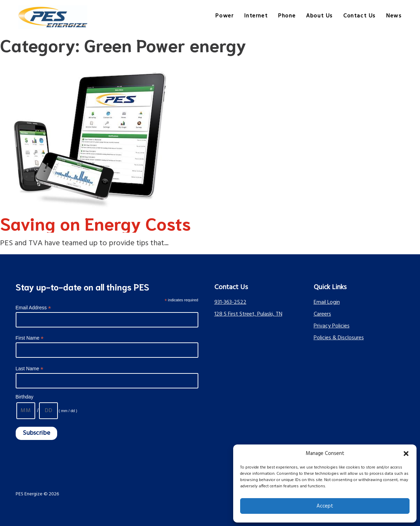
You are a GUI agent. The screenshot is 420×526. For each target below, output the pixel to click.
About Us (319, 16)
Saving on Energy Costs (95, 223)
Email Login (327, 302)
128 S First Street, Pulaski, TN (248, 314)
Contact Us (360, 16)
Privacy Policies (332, 326)
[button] (406, 454)
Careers (322, 314)
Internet (256, 16)
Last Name (30, 369)
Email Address (33, 308)
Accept (325, 506)
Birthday (25, 397)
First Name (30, 338)
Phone (287, 16)
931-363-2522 (230, 302)
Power (224, 16)
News (394, 16)
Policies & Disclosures (339, 338)
